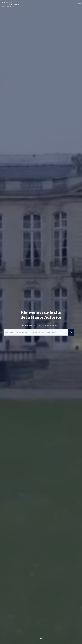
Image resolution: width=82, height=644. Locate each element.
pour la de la (10, 5)
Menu (80, 5)
